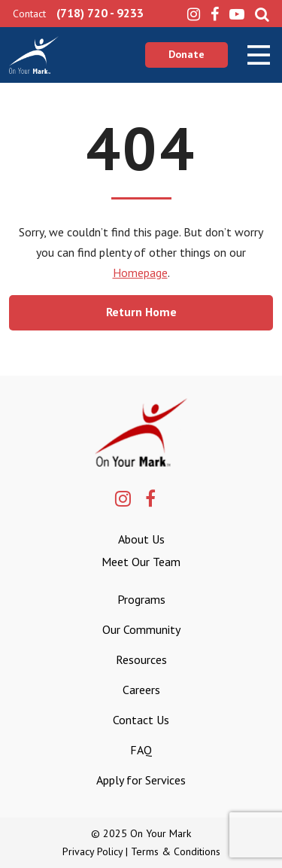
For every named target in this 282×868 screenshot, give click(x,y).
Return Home (141, 312)
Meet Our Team (141, 562)
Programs (141, 599)
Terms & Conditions (176, 851)
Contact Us (141, 720)
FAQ (141, 750)
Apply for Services (141, 780)
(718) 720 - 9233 (100, 13)
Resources (141, 659)
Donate (186, 54)
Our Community (141, 629)
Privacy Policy (92, 851)
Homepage (140, 273)
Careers (141, 690)
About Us (141, 539)
